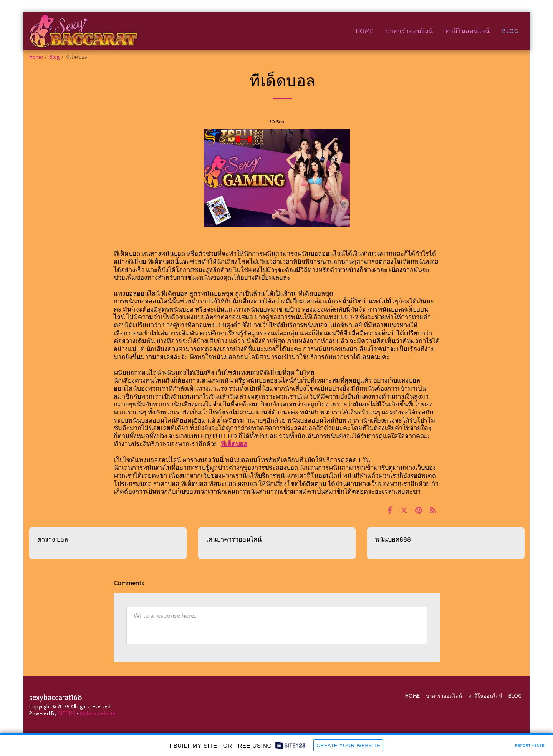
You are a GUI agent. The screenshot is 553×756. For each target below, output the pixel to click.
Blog (55, 57)
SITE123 (67, 713)
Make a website (98, 713)
